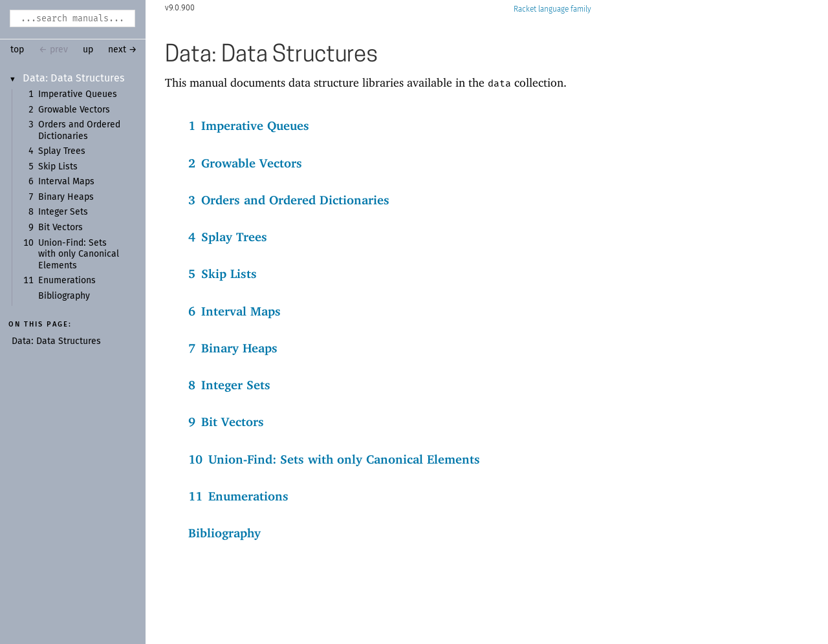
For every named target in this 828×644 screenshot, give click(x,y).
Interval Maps (66, 182)
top (17, 50)
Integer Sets (63, 212)
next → (123, 50)
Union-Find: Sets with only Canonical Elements (79, 254)
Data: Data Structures (74, 78)
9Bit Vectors (226, 422)
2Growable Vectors (245, 163)
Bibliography (64, 296)
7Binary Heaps (233, 348)
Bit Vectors (60, 228)
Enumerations (67, 281)
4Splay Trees (228, 237)
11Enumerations (238, 496)
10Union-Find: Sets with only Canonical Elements (334, 459)
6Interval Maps (234, 311)
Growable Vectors (74, 110)
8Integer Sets (229, 385)
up (88, 50)
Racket (552, 9)
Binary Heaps (66, 197)
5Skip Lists (223, 274)
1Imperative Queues (249, 125)
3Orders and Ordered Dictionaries (289, 200)
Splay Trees (62, 151)
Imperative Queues (78, 94)
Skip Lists (58, 167)
